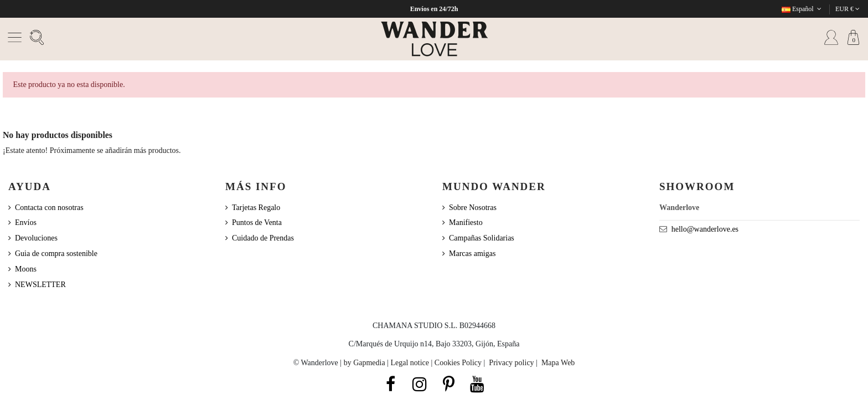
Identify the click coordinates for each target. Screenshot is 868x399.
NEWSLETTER (40, 285)
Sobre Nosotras (473, 208)
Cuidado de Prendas (263, 238)
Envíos (26, 222)
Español (803, 9)
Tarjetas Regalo (256, 208)
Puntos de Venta (257, 222)
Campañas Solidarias (482, 238)
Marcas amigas (472, 254)
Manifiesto (466, 222)
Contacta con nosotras (49, 208)
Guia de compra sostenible (56, 254)
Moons (26, 269)
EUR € (848, 9)
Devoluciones (36, 238)
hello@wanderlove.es (705, 229)
